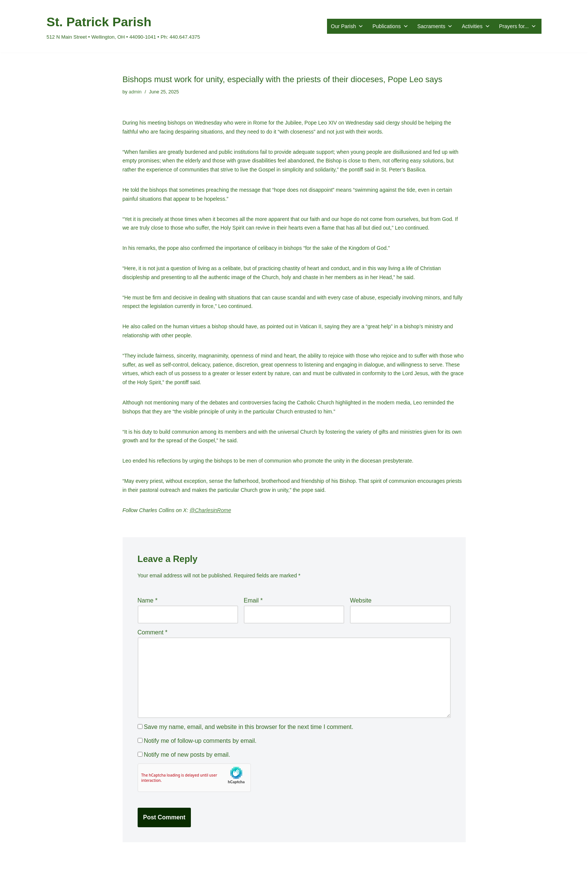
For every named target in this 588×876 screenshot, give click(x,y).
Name (148, 600)
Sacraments (435, 26)
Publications (390, 26)
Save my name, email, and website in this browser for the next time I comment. (248, 727)
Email (253, 600)
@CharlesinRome (210, 510)
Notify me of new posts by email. (187, 755)
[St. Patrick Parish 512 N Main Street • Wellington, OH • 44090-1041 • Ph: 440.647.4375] (123, 26)
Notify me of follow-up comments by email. (200, 741)
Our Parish (347, 26)
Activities (476, 26)
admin (135, 92)
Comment (153, 632)
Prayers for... (518, 26)
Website (361, 600)
